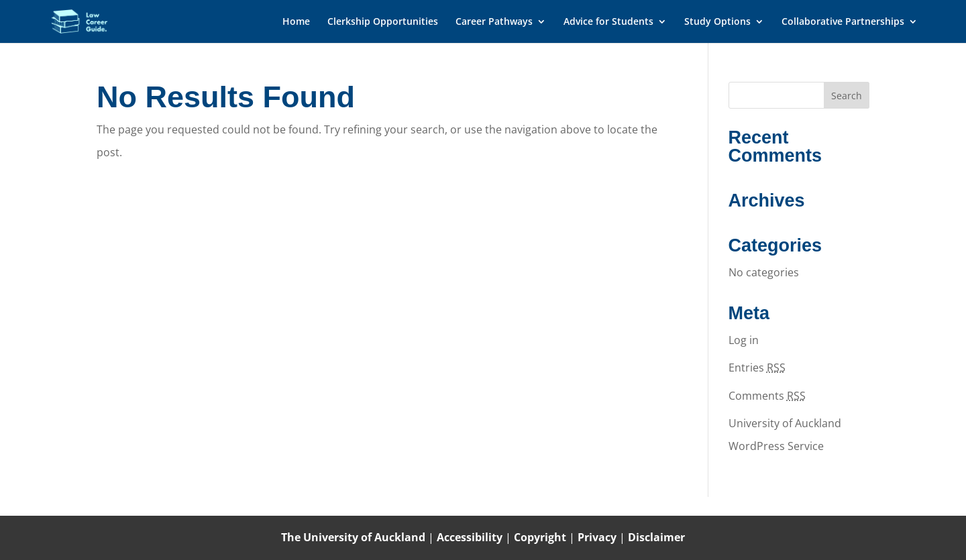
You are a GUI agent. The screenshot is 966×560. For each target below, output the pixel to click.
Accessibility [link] (471, 537)
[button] (847, 95)
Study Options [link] (717, 22)
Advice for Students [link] (608, 22)
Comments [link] (767, 396)
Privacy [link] (598, 537)
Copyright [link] (541, 537)
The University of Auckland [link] (353, 537)
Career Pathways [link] (494, 22)
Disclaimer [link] (656, 537)
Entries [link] (757, 368)
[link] (92, 20)
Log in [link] (744, 340)
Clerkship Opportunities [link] (383, 22)
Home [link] (296, 22)
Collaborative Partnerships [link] (843, 22)
